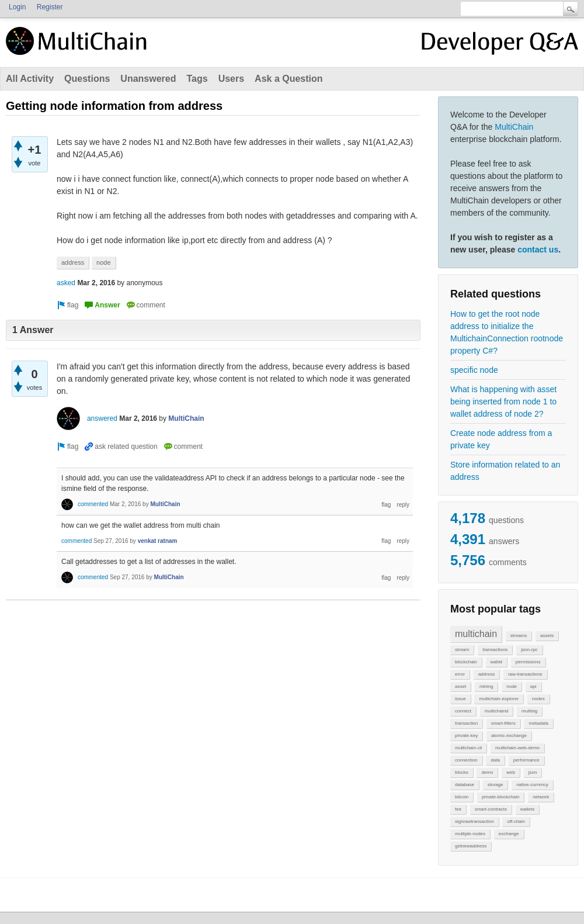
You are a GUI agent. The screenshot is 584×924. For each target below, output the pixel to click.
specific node (474, 370)
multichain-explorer (499, 699)
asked (66, 283)
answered (102, 418)
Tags (197, 79)
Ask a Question (288, 79)
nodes (538, 699)
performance (526, 760)
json (533, 772)
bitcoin (462, 797)
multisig (529, 711)
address (486, 674)
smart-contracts (491, 809)
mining (486, 686)
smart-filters (503, 723)
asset (460, 686)
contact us (538, 250)
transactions (495, 650)
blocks (462, 772)
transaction (466, 723)
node (512, 686)
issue (460, 699)
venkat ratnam (158, 541)
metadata (538, 723)
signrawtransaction (474, 821)
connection (466, 760)
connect (463, 711)
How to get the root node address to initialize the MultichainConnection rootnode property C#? (507, 332)
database (465, 785)
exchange (509, 834)
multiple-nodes (470, 834)
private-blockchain (500, 797)
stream (462, 650)
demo (487, 772)
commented (93, 504)
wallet (496, 662)
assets (547, 636)
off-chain (516, 821)
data (495, 760)
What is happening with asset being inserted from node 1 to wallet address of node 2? (503, 402)
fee (458, 809)
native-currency (532, 785)
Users (231, 79)
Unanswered (148, 79)
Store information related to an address (505, 471)
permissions (528, 662)
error (460, 674)
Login (17, 7)
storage (496, 785)
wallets (527, 809)
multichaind (496, 711)
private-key (466, 736)
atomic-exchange (509, 736)
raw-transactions (525, 674)
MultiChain (514, 127)
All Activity (30, 79)
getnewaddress (471, 846)
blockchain (466, 662)
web (511, 772)
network (541, 797)
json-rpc (529, 650)
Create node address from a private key (501, 439)
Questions (87, 79)
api (533, 686)
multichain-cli (468, 748)
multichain (476, 634)
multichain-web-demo (517, 748)
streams (519, 636)
